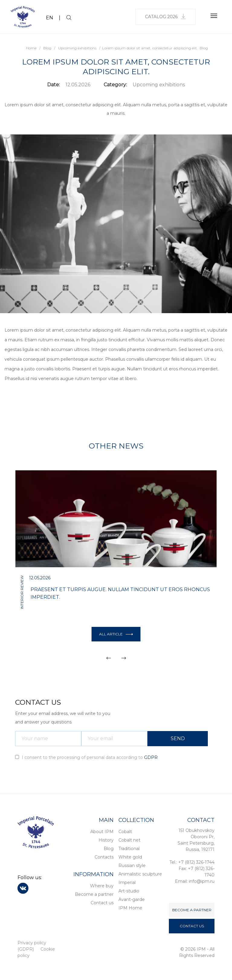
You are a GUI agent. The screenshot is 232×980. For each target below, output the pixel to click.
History (106, 840)
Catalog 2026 (166, 17)
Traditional (129, 849)
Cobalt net (129, 840)
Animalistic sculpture (140, 874)
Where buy (102, 886)
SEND (178, 738)
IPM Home (130, 908)
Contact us (102, 903)
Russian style (132, 866)
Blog (109, 849)
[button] (108, 658)
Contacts (104, 857)
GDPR (151, 757)
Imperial (127, 882)
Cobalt (125, 832)
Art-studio (129, 891)
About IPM (102, 832)
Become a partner (94, 894)
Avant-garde (132, 899)
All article (116, 634)
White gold (130, 857)
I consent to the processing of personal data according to (86, 757)
